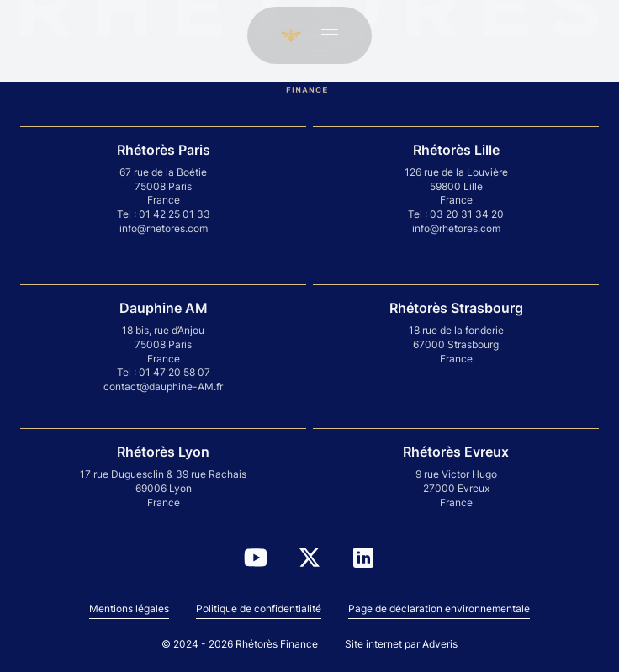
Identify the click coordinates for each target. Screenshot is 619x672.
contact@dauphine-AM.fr (163, 386)
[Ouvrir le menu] (330, 35)
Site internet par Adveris (401, 644)
